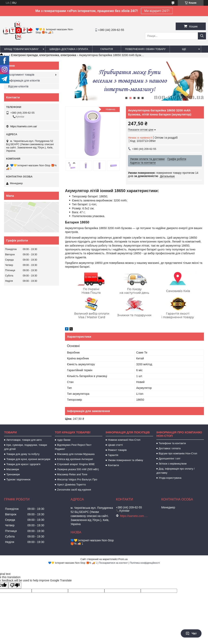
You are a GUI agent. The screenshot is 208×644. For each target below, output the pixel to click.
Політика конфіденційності (145, 563)
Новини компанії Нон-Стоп (124, 440)
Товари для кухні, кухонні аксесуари (28, 459)
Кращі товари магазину (21, 49)
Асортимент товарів (21, 75)
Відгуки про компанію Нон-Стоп (178, 453)
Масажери (13, 469)
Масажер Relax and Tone (72, 474)
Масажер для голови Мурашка (76, 454)
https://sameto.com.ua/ (24, 126)
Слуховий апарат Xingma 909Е (76, 464)
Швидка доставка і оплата (69, 49)
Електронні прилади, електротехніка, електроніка (44, 55)
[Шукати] (202, 36)
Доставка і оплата (170, 448)
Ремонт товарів (117, 450)
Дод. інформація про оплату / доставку (175, 471)
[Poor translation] (15, 585)
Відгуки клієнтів (18, 86)
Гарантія (107, 49)
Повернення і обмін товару (145, 49)
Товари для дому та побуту (23, 454)
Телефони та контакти (172, 443)
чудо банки (64, 440)
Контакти (113, 465)
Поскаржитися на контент (113, 563)
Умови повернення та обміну (125, 460)
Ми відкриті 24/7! (157, 11)
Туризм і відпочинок (18, 479)
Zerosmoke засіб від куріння (74, 490)
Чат (191, 633)
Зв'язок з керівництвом (173, 464)
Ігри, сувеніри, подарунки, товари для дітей (25, 447)
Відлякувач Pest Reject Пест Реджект (73, 447)
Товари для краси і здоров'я (23, 464)
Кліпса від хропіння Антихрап (75, 459)
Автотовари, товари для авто (24, 440)
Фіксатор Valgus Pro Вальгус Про (77, 479)
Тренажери (13, 474)
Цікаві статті (115, 445)
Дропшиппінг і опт (170, 459)
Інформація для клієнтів (24, 80)
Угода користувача (170, 478)
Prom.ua (123, 559)
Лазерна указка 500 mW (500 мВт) (78, 469)
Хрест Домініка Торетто (71, 485)
